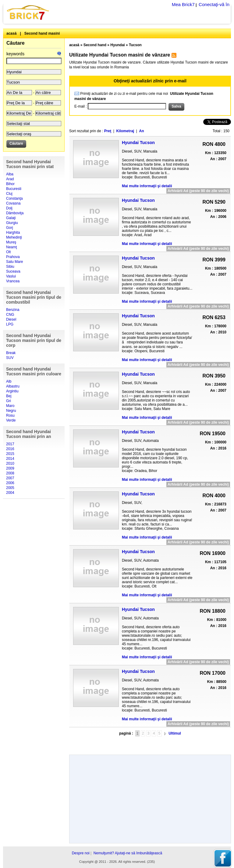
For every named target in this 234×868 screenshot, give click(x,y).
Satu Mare (14, 262)
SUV (10, 358)
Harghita (13, 232)
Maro (10, 406)
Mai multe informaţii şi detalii (147, 186)
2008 (10, 473)
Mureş (11, 242)
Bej (9, 396)
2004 (10, 493)
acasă (11, 33)
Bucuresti (14, 189)
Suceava (13, 271)
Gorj (10, 228)
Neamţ (11, 247)
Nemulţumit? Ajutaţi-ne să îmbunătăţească (128, 853)
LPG (10, 324)
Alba (10, 174)
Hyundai (117, 45)
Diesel (11, 319)
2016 (10, 449)
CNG (10, 315)
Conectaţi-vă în (214, 4)
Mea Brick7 (183, 4)
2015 (10, 454)
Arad (10, 179)
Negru (11, 411)
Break (11, 353)
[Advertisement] (150, 743)
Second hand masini (42, 33)
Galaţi (11, 218)
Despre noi (81, 853)
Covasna (13, 203)
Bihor (10, 184)
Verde (11, 420)
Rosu (10, 415)
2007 (10, 478)
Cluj (9, 194)
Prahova (13, 257)
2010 (10, 463)
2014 (10, 459)
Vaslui (11, 276)
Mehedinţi (14, 237)
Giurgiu (12, 223)
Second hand (95, 45)
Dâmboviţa (15, 213)
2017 (10, 444)
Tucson (135, 45)
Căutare (16, 43)
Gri (9, 401)
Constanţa (14, 198)
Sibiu (10, 267)
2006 (10, 483)
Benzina (13, 310)
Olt (8, 252)
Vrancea (13, 281)
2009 (10, 468)
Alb (9, 381)
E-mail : (81, 106)
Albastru (13, 386)
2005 (10, 488)
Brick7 (28, 12)
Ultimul (175, 733)
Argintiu (12, 391)
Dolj (9, 208)
